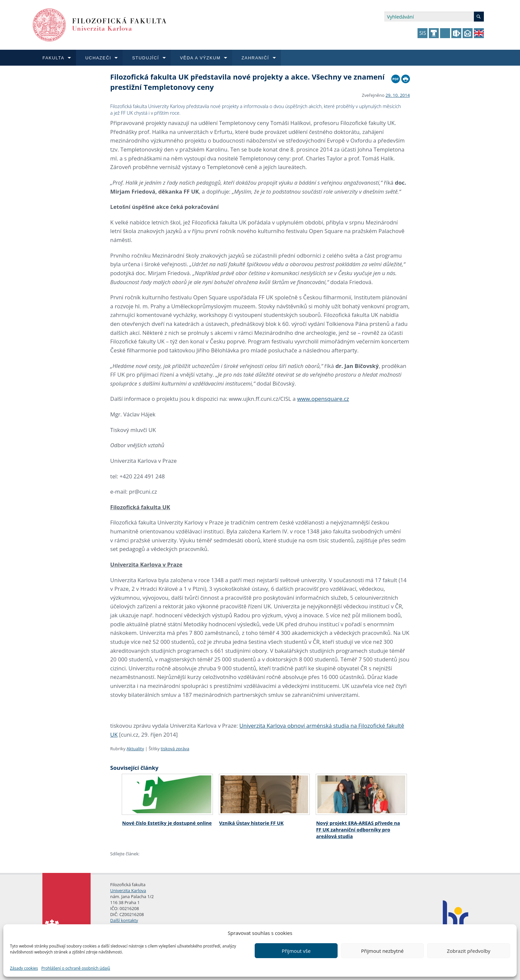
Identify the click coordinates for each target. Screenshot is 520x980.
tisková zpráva (175, 749)
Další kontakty (124, 920)
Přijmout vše (296, 951)
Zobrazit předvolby (468, 951)
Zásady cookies (24, 968)
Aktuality (135, 749)
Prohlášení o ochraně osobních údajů (76, 968)
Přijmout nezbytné (382, 951)
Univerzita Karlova (128, 890)
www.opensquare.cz (323, 399)
